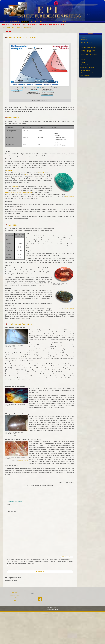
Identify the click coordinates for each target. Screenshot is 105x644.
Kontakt (63, 22)
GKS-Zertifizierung (46, 22)
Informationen (14, 22)
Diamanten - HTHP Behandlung (89, 48)
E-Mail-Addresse (12, 511)
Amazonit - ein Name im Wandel (89, 45)
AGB (15, 598)
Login (15, 601)
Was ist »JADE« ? (86, 75)
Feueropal (84, 57)
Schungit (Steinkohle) (86, 70)
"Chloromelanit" (85, 37)
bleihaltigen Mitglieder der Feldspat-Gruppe (19, 193)
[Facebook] (40, 601)
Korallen (83, 60)
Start (5, 22)
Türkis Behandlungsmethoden (89, 73)
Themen (24, 22)
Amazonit (9, 170)
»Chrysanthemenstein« (87, 42)
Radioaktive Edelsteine (87, 65)
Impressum (15, 593)
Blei (26, 175)
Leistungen (33, 22)
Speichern (40, 572)
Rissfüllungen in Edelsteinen (88, 68)
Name (9, 505)
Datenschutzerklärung (15, 595)
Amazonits (41, 173)
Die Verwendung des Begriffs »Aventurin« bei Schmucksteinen (89, 51)
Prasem (83, 62)
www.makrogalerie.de (70, 197)
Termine (56, 22)
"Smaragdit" (84, 40)
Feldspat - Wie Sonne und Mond (89, 54)
